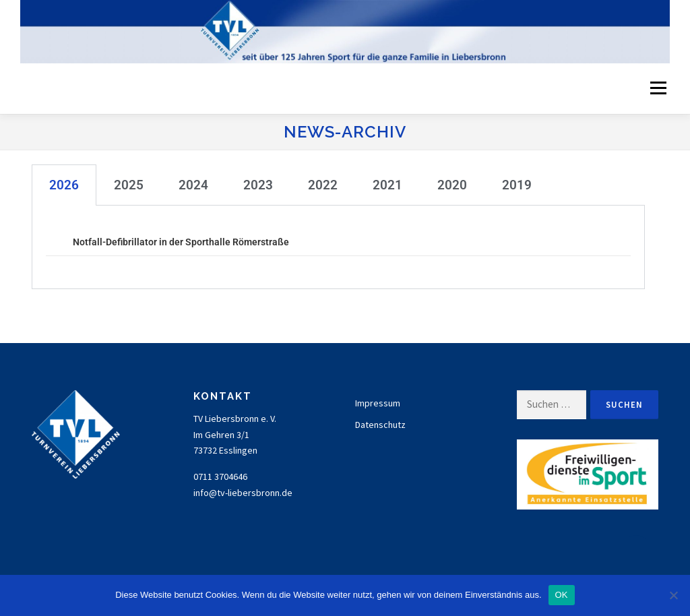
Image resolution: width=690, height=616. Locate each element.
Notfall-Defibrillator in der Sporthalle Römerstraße (181, 242)
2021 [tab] (387, 185)
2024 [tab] (193, 185)
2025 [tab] (129, 185)
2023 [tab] (258, 185)
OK (562, 595)
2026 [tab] (64, 185)
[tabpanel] (338, 247)
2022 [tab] (323, 185)
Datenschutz (380, 425)
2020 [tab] (452, 185)
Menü (657, 88)
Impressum (378, 403)
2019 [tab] (517, 185)
